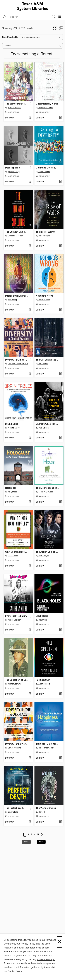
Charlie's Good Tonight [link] (48, 424)
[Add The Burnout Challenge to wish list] (30, 246)
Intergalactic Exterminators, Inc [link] (17, 296)
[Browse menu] (60, 17)
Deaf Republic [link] (12, 168)
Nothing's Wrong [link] (45, 296)
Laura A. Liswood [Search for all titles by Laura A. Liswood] (46, 492)
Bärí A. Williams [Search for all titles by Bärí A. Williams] (14, 748)
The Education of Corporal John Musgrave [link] (17, 680)
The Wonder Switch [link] (46, 808)
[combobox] (26, 17)
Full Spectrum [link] (43, 680)
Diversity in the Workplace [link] (17, 744)
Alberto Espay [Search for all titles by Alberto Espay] (14, 428)
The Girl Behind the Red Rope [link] (48, 360)
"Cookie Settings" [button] (46, 959)
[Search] (4, 17)
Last (41, 842)
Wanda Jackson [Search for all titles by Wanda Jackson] (14, 620)
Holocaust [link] (10, 488)
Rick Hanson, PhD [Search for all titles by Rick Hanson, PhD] (46, 748)
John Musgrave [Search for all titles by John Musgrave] (14, 684)
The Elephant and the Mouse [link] (48, 488)
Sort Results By (10, 37)
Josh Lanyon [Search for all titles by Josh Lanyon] (44, 556)
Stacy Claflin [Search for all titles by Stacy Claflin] (13, 812)
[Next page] (42, 835)
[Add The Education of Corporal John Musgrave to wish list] (30, 694)
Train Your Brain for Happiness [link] (48, 744)
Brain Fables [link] (12, 424)
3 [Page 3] (31, 835)
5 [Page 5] (38, 835)
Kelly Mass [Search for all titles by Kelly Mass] (12, 492)
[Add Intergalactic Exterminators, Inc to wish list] (30, 310)
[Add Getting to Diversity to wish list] (61, 182)
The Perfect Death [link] (14, 808)
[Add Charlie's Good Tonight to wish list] (61, 438)
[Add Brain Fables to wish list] (30, 438)
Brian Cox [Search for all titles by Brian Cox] (43, 620)
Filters (8, 46)
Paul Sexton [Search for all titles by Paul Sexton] (44, 428)
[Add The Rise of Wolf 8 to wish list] (61, 246)
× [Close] (59, 942)
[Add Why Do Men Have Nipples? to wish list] (30, 566)
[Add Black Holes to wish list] (61, 630)
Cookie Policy (15, 971)
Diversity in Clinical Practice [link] (17, 360)
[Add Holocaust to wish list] (30, 502)
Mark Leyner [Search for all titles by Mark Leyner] (13, 556)
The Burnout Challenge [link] (17, 232)
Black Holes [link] (42, 616)
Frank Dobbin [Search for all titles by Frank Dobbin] (44, 172)
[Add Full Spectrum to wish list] (61, 694)
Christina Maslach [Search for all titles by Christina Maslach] (15, 236)
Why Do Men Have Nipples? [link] (17, 552)
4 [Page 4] (35, 835)
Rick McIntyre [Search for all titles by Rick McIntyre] (44, 236)
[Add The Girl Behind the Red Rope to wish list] (61, 374)
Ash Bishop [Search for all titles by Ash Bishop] (13, 300)
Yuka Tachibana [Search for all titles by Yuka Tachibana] (14, 108)
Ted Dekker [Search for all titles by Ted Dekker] (43, 364)
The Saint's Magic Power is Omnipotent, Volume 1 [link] (17, 104)
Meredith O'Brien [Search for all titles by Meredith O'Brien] (46, 108)
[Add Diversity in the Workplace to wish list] (30, 758)
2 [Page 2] (28, 835)
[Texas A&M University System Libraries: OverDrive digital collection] (32, 7)
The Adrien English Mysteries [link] (48, 552)
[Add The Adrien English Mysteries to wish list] (61, 566)
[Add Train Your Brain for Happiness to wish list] (61, 758)
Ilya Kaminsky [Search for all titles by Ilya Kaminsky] (14, 172)
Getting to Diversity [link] (46, 168)
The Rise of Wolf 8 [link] (45, 232)
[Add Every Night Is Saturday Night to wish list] (30, 630)
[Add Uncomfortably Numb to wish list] (61, 118)
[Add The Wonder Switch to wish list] (61, 822)
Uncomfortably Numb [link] (47, 104)
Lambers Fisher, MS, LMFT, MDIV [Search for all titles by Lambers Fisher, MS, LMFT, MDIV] (19, 364)
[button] (55, 29)
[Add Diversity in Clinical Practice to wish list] (30, 374)
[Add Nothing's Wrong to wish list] (61, 310)
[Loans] (54, 17)
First (26, 842)
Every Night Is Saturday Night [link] (17, 616)
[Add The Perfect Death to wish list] (30, 822)
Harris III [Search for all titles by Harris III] (42, 812)
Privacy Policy (28, 944)
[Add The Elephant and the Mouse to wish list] (61, 502)
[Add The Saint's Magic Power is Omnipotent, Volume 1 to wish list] (30, 118)
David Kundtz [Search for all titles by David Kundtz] (44, 300)
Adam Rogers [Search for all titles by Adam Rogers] (44, 684)
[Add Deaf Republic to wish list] (30, 182)
